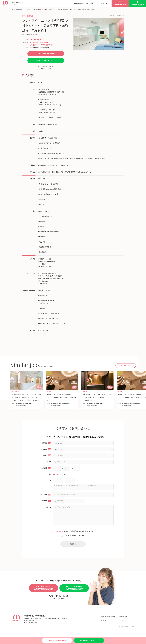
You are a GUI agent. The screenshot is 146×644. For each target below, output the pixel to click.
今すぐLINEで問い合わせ (46, 61)
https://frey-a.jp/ (42, 333)
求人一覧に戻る (126, 366)
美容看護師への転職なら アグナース (16, 4)
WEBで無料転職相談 (120, 4)
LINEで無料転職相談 (137, 4)
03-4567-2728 (46, 67)
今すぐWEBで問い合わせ (46, 54)
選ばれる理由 (123, 618)
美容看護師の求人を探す (107, 618)
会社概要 (102, 622)
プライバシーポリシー (58, 532)
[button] (98, 53)
